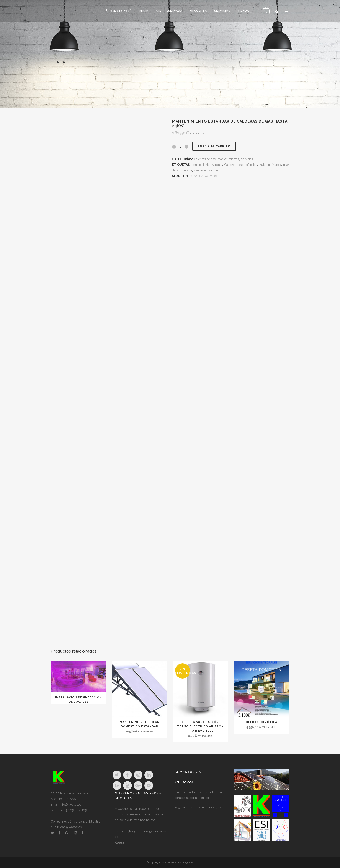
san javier (200, 170)
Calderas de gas (205, 159)
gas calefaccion (247, 165)
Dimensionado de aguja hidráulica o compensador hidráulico (199, 795)
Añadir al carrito (214, 146)
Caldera (230, 165)
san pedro (215, 170)
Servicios (247, 159)
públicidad (93, 821)
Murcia (276, 165)
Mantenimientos (228, 159)
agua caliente (201, 165)
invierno (265, 165)
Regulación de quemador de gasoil (199, 807)
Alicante (217, 165)
